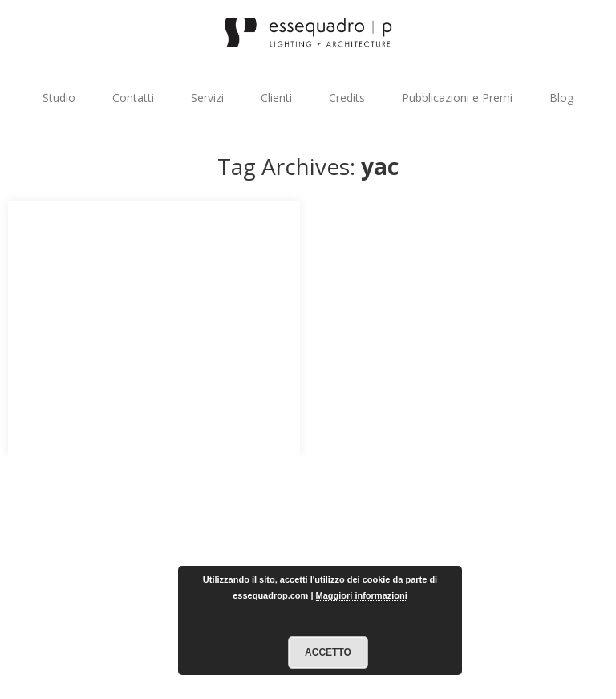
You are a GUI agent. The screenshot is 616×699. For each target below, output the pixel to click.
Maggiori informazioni (362, 595)
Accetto (328, 652)
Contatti (133, 98)
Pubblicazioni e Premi (457, 98)
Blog (561, 98)
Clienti (276, 98)
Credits (347, 98)
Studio (59, 98)
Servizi (207, 98)
